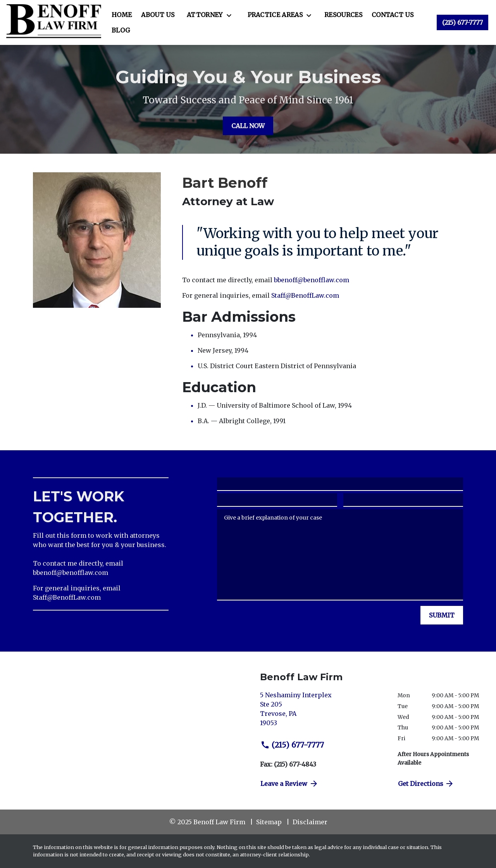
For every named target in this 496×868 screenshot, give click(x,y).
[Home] (122, 15)
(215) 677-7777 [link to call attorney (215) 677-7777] (292, 745)
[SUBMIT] (442, 615)
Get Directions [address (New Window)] (426, 784)
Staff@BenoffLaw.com (305, 295)
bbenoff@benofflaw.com (312, 280)
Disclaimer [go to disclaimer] (310, 822)
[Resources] (343, 15)
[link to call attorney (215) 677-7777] (462, 22)
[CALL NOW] (248, 126)
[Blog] (121, 30)
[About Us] (158, 15)
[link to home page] (54, 22)
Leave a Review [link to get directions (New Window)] (289, 784)
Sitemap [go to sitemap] (269, 822)
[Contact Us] (393, 15)
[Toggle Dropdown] (231, 15)
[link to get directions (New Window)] (323, 712)
